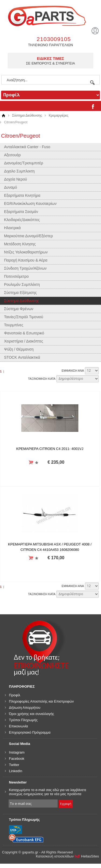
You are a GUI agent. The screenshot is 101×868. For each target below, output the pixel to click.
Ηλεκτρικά (12, 228)
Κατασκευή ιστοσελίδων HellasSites (67, 856)
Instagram (17, 752)
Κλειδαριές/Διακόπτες (22, 220)
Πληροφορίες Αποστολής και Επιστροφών (41, 701)
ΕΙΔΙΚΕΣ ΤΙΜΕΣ (50, 59)
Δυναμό (11, 187)
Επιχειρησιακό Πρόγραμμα (30, 732)
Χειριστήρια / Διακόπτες (24, 341)
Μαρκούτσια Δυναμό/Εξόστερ (29, 236)
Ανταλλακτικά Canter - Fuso (27, 147)
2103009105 (54, 39)
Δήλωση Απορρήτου (25, 708)
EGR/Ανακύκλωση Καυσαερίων (30, 204)
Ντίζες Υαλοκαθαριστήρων (26, 252)
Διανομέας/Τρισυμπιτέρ (24, 163)
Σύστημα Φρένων (19, 309)
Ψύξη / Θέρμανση (19, 349)
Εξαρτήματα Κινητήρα (22, 195)
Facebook (17, 759)
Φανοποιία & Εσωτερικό (24, 333)
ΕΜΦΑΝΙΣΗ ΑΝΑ (73, 371)
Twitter (14, 765)
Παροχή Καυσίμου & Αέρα (26, 260)
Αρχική (3, 116)
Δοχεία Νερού (15, 179)
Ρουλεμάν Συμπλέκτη (22, 284)
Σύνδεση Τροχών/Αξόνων (25, 268)
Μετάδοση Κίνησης (20, 244)
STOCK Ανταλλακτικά (22, 357)
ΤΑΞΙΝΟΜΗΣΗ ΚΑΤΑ (42, 379)
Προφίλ (15, 695)
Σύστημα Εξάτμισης (20, 293)
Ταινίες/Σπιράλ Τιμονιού (24, 317)
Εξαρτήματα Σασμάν (21, 212)
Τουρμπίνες (14, 325)
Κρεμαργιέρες (59, 116)
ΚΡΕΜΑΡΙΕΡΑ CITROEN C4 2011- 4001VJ (50, 449)
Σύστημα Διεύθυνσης (27, 116)
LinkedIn (15, 771)
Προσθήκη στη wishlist (36, 462)
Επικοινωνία (18, 726)
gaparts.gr (50, 15)
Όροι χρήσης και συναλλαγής (32, 714)
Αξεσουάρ (12, 155)
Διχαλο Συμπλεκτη (19, 171)
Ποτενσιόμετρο (16, 276)
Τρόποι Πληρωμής (23, 720)
